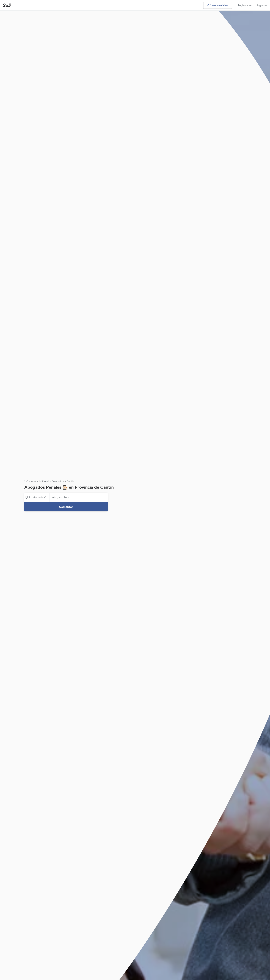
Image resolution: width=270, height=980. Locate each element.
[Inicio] (6, 5)
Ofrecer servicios (218, 5)
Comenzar (66, 507)
